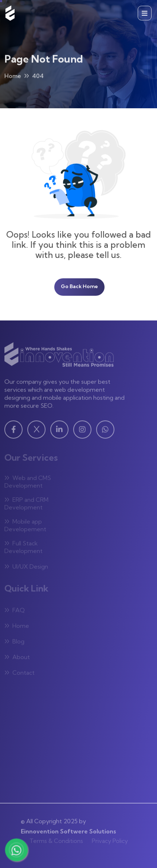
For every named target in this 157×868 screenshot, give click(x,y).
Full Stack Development (23, 548)
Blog (14, 642)
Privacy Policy (110, 839)
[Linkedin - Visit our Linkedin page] (59, 431)
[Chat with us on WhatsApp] (16, 850)
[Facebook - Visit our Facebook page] (13, 431)
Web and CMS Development (28, 483)
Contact (19, 674)
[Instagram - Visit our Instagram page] (82, 431)
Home (13, 77)
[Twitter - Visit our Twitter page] (36, 431)
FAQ (15, 611)
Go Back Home (79, 286)
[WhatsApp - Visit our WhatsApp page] (105, 431)
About (17, 658)
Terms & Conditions (56, 839)
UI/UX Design (26, 568)
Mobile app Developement (25, 526)
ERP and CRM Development (26, 504)
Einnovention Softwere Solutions (68, 829)
